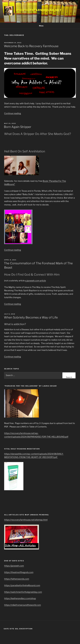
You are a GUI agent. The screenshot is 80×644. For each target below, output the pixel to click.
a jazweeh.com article (35, 281)
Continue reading (13, 113)
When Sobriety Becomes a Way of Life (31, 317)
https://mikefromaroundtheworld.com (23, 605)
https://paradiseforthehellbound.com (22, 585)
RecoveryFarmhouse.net (39, 10)
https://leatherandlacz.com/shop (20, 598)
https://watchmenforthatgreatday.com (23, 592)
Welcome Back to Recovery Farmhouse (31, 46)
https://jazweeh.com (14, 566)
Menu (40, 26)
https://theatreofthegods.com (19, 572)
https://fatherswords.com (17, 579)
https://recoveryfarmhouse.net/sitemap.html (26, 520)
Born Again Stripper (18, 127)
